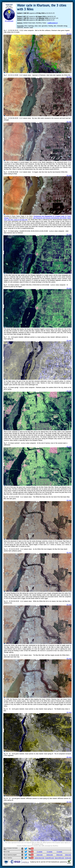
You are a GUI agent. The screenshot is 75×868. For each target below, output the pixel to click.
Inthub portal (59, 855)
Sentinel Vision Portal (39, 858)
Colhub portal (68, 855)
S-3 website (59, 852)
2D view (69, 34)
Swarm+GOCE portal (59, 858)
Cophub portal (50, 855)
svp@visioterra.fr (53, 23)
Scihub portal (40, 855)
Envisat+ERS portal (50, 858)
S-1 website (40, 852)
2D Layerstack (9, 21)
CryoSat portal (68, 858)
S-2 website (50, 852)
